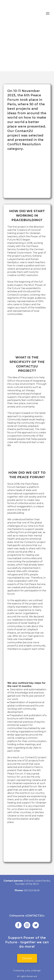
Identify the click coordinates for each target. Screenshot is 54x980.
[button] (18, 925)
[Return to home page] (13, 13)
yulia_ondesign (33, 971)
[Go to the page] (27, 906)
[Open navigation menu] (48, 13)
